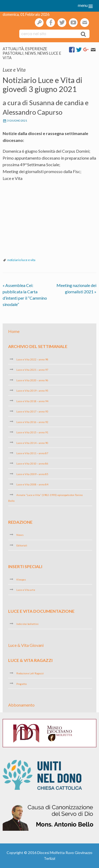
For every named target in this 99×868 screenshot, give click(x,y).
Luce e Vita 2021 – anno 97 (32, 370)
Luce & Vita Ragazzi (30, 660)
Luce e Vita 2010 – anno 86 (32, 463)
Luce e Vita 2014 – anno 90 (32, 443)
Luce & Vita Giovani (26, 645)
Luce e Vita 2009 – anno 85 (32, 474)
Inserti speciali (25, 566)
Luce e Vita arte (26, 590)
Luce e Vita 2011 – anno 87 (32, 453)
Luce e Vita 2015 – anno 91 (32, 432)
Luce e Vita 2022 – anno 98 (32, 359)
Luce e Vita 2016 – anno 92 (32, 422)
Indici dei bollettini (27, 624)
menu (83, 5)
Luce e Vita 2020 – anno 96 (32, 380)
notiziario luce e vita (21, 260)
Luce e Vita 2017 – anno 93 (32, 411)
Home (14, 331)
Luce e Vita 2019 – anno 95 (32, 391)
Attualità (13, 49)
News (30, 53)
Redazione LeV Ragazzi (30, 673)
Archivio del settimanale (38, 346)
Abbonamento (21, 705)
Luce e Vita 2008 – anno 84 (32, 484)
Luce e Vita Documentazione (41, 611)
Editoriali (22, 545)
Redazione (20, 522)
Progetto (22, 684)
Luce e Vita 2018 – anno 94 (32, 401)
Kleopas (21, 579)
